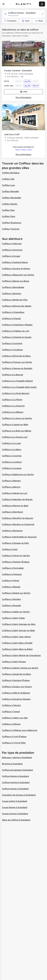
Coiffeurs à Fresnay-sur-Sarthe (17, 362)
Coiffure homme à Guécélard (16, 782)
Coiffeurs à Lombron (12, 462)
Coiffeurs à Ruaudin (12, 605)
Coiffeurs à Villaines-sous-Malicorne (20, 730)
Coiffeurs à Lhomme (12, 456)
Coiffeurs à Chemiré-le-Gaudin (17, 337)
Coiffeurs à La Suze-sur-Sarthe (17, 418)
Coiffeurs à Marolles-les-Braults (17, 499)
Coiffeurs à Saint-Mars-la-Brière (17, 649)
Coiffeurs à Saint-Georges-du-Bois (19, 624)
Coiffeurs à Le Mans (12, 450)
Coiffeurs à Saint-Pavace (14, 662)
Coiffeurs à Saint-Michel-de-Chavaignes (21, 655)
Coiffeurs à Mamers (11, 481)
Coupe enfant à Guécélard (15, 801)
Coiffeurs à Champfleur (13, 312)
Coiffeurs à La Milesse (13, 412)
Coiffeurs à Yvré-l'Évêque (14, 737)
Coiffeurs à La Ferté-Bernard (16, 393)
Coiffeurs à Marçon (11, 487)
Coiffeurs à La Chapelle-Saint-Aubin (19, 387)
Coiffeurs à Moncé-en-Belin (15, 506)
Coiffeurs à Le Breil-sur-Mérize (17, 431)
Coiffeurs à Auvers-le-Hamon (16, 269)
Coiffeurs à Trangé (11, 712)
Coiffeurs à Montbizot (13, 512)
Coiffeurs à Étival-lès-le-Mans (16, 356)
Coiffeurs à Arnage (11, 256)
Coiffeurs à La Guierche (13, 406)
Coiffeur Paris (9, 216)
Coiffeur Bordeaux (11, 173)
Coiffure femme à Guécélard (15, 776)
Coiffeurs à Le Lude (11, 443)
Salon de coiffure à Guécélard (16, 820)
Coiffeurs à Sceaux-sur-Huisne (17, 687)
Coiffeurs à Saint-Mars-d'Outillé (17, 643)
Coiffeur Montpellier (12, 198)
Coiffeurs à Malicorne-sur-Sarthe (18, 474)
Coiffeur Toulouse (11, 229)
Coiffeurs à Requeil (11, 587)
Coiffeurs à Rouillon (11, 599)
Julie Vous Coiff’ (12, 134)
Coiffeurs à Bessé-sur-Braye (16, 281)
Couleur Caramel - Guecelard (18, 71)
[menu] (4, 4)
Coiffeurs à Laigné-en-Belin (15, 425)
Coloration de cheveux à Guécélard (19, 795)
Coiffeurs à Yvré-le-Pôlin (14, 743)
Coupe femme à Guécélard (15, 807)
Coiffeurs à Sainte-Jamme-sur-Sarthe (20, 668)
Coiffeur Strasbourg (12, 223)
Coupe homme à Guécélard (15, 814)
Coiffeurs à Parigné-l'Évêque (16, 562)
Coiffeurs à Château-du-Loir (16, 331)
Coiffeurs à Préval (11, 581)
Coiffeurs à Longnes (12, 468)
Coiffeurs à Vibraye (11, 724)
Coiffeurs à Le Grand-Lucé (15, 437)
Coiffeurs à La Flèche (12, 400)
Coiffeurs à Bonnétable (13, 287)
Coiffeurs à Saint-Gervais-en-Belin (18, 630)
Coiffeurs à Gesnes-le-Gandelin (17, 368)
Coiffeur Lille (8, 179)
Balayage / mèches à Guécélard (17, 757)
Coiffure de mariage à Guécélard (17, 770)
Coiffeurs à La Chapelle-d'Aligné (17, 381)
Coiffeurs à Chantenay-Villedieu (17, 325)
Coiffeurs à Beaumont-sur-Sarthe (18, 275)
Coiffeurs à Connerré (12, 343)
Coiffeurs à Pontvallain (13, 568)
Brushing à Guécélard (12, 764)
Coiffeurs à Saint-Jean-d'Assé (16, 637)
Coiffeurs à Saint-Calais (13, 618)
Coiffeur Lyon (9, 185)
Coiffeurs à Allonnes (12, 244)
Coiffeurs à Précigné (12, 574)
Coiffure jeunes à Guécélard (15, 789)
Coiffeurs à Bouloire (12, 294)
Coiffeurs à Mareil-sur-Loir (15, 493)
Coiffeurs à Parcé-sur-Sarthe (16, 556)
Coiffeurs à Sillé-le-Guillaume (16, 693)
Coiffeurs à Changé (11, 318)
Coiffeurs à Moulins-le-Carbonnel (18, 524)
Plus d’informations (23, 97)
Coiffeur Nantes (10, 204)
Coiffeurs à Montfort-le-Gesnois (18, 518)
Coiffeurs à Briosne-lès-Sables (17, 306)
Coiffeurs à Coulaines (12, 350)
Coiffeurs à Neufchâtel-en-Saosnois (19, 537)
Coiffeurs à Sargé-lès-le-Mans (16, 674)
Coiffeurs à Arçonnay (12, 250)
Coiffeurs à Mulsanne (12, 531)
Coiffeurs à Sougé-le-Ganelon (16, 699)
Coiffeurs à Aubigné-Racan (15, 262)
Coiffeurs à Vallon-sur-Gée (15, 718)
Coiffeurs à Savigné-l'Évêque (16, 680)
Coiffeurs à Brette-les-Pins (15, 300)
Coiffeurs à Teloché (11, 705)
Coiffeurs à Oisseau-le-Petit (15, 543)
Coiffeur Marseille (10, 191)
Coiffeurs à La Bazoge (13, 375)
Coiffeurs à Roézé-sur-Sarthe (16, 593)
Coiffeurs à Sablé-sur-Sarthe (16, 612)
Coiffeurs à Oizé (10, 549)
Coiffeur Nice (8, 210)
